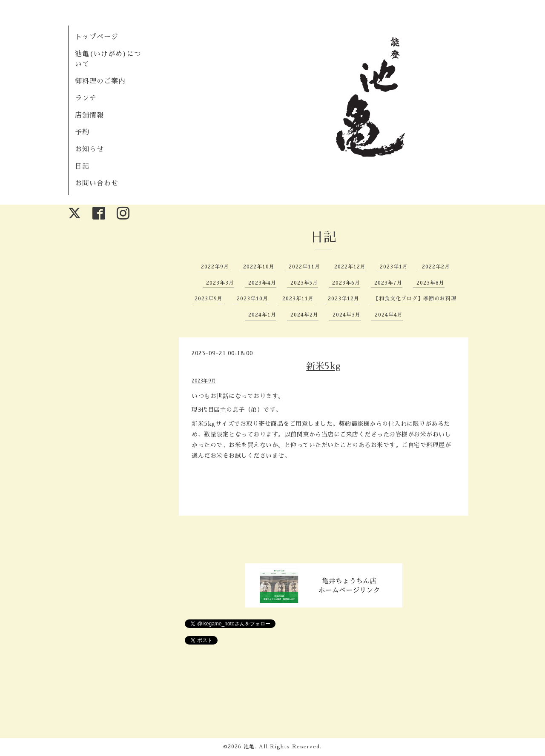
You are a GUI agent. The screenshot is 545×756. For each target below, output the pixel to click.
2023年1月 (394, 267)
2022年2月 (436, 267)
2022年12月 (350, 267)
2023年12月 (344, 299)
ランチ (86, 98)
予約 (82, 132)
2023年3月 (220, 283)
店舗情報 (89, 115)
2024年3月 (347, 315)
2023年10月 (252, 299)
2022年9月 (215, 267)
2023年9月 (209, 299)
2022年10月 (259, 267)
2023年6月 (346, 283)
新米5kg (324, 366)
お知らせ (89, 149)
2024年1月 (262, 315)
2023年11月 (298, 299)
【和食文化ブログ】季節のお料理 (415, 299)
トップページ (97, 37)
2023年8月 (430, 283)
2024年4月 (389, 315)
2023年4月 (262, 283)
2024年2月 (304, 315)
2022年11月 (304, 267)
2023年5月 (304, 283)
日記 (82, 166)
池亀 (249, 747)
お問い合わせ (97, 183)
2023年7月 (388, 283)
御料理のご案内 (100, 81)
